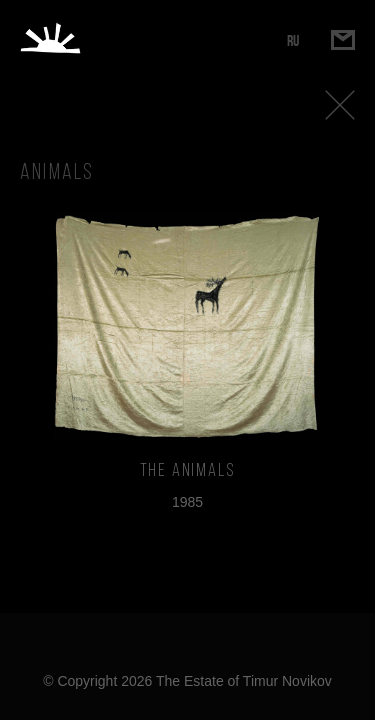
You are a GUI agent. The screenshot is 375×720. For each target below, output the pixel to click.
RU (293, 40)
